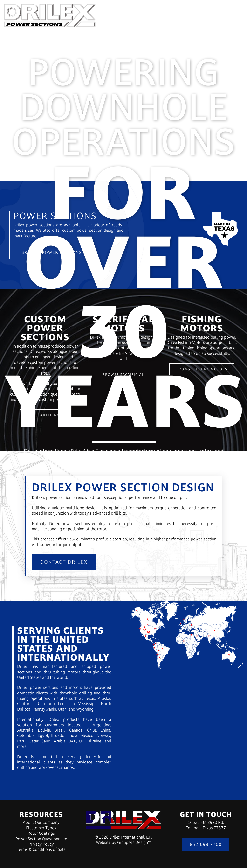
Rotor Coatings (41, 833)
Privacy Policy (41, 844)
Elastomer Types (41, 828)
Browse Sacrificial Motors (123, 377)
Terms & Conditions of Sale (41, 849)
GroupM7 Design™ (134, 842)
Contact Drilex (64, 562)
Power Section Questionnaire (41, 839)
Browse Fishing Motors (202, 369)
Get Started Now (45, 415)
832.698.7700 (206, 844)
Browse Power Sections (52, 252)
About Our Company (41, 822)
